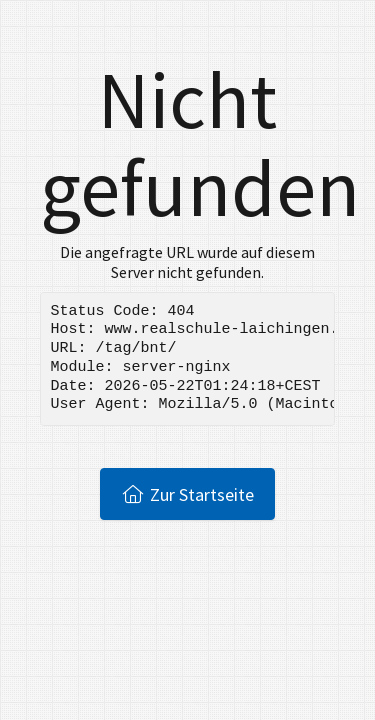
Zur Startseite (187, 494)
